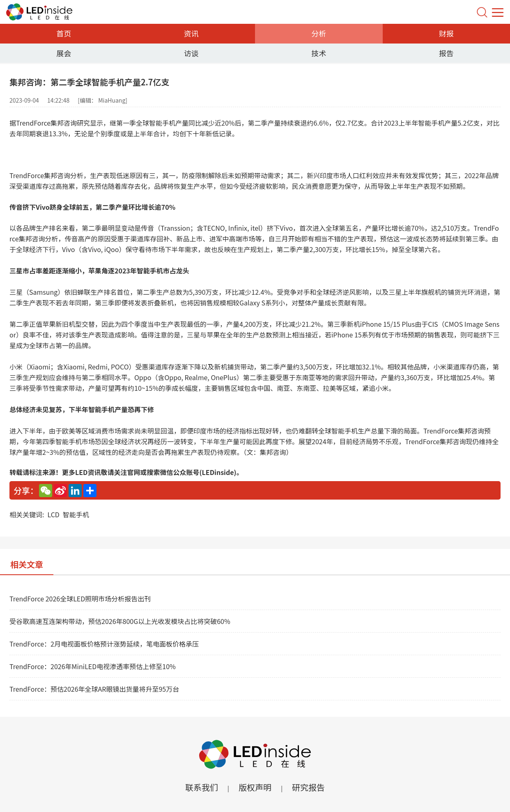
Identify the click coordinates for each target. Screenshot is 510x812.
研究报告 (308, 787)
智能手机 (76, 514)
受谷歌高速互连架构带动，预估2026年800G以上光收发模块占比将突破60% (120, 621)
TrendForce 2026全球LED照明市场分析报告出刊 (80, 599)
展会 (64, 53)
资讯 (191, 33)
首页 (64, 33)
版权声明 (255, 787)
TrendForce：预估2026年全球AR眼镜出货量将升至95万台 (94, 689)
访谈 (191, 53)
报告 (446, 53)
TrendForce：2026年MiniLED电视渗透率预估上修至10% (93, 666)
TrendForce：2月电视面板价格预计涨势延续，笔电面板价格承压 (104, 644)
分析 (319, 33)
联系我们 (202, 787)
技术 (319, 53)
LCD (53, 514)
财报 (446, 33)
